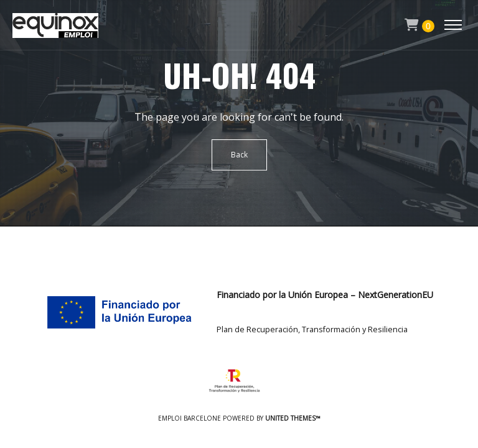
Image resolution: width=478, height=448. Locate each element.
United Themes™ (293, 418)
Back (239, 155)
